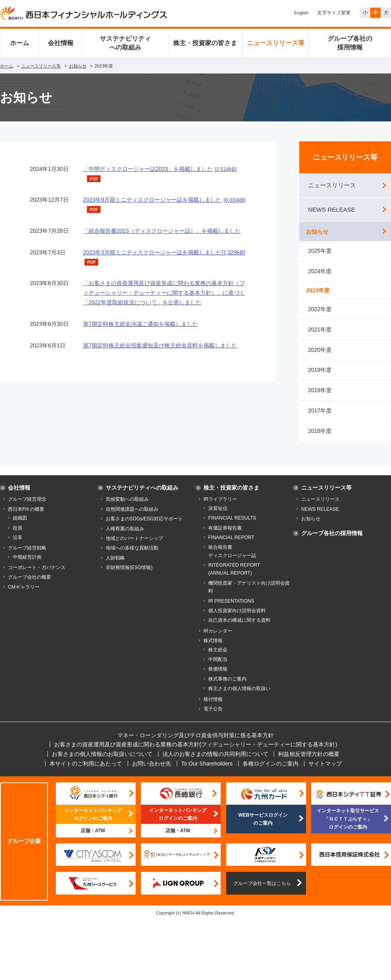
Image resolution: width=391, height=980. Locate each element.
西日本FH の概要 (26, 516)
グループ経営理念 (27, 506)
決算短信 (218, 515)
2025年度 (320, 255)
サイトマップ (325, 770)
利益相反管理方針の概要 (309, 761)
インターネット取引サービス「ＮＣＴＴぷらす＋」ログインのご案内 (348, 826)
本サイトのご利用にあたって (86, 770)
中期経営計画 (27, 564)
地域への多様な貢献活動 (132, 555)
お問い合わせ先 (152, 770)
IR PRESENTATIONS (231, 608)
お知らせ (78, 66)
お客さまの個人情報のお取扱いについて (102, 761)
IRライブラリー (220, 506)
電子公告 (213, 716)
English (301, 13)
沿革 (18, 544)
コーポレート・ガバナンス (37, 574)
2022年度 (320, 316)
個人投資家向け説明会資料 (237, 617)
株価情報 (218, 676)
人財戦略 (115, 565)
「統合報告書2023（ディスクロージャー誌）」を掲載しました (162, 231)
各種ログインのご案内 (271, 770)
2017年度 (320, 417)
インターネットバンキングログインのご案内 (93, 821)
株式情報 (213, 647)
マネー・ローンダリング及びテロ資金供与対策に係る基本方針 (195, 742)
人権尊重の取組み (125, 536)
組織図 (20, 525)
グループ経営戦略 (27, 555)
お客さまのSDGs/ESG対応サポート (144, 526)
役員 (18, 535)
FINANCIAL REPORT (231, 544)
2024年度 (320, 276)
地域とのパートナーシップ (134, 545)
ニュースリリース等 (276, 43)
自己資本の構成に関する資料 (239, 627)
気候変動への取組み (127, 506)
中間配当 (218, 666)
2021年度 (320, 336)
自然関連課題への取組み (132, 516)
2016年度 (320, 438)
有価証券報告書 (225, 535)
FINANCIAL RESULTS (232, 525)
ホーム (20, 43)
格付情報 (213, 706)
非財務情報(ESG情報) (129, 574)
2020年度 (320, 357)
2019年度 (320, 377)
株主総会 (218, 657)
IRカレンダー (218, 638)
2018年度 (320, 397)
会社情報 (61, 43)
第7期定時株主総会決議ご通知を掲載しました (140, 324)
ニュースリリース (332, 185)
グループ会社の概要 (30, 584)
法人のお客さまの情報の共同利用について (215, 761)
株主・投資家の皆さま (205, 43)
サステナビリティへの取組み (125, 43)
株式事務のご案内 (227, 686)
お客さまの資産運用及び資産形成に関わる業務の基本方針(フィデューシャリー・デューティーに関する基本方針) (196, 752)
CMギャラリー (24, 594)
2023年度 (320, 296)
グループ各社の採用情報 (350, 43)
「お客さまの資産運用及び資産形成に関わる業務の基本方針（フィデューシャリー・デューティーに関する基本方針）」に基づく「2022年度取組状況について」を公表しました (164, 293)
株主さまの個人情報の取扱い (239, 695)
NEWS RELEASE (332, 209)
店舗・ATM (93, 837)
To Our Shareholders (207, 770)
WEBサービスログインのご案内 (263, 826)
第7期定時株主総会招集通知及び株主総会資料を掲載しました (160, 345)
